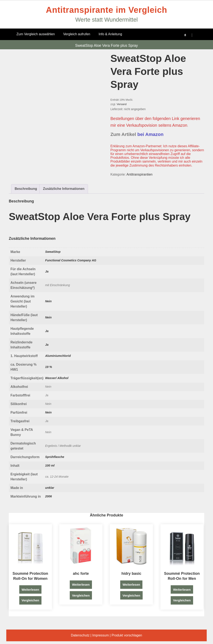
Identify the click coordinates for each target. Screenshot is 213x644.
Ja (47, 271)
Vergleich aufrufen (77, 34)
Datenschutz (80, 635)
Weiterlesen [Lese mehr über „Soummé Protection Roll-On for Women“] (30, 590)
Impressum (100, 635)
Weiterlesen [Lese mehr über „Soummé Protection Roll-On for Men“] (182, 590)
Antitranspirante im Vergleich (106, 10)
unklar (50, 488)
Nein (48, 301)
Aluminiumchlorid (58, 356)
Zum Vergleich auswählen (36, 34)
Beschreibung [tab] (26, 189)
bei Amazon (150, 134)
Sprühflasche (55, 457)
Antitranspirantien (140, 174)
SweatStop (53, 252)
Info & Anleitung (110, 34)
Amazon (180, 125)
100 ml (50, 465)
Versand (122, 104)
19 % (48, 367)
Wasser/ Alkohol (57, 378)
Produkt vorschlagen (127, 635)
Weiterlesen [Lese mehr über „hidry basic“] (131, 585)
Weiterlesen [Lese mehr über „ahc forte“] (81, 585)
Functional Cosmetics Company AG (71, 260)
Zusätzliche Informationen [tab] (64, 189)
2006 (48, 496)
